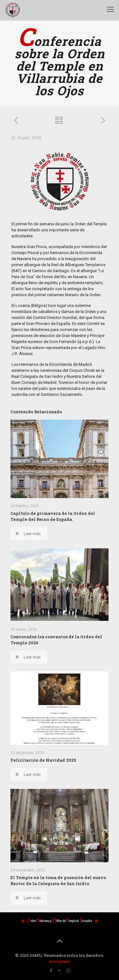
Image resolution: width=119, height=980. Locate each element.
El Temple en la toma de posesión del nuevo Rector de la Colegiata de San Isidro (58, 880)
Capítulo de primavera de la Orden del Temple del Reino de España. (53, 516)
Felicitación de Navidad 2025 (43, 760)
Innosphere (60, 961)
